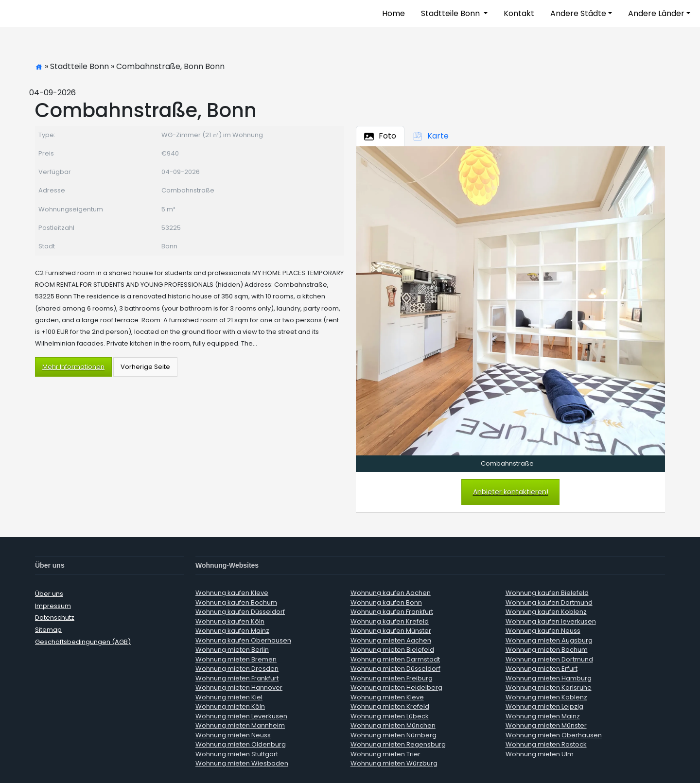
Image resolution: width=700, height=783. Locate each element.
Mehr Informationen (73, 367)
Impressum (53, 606)
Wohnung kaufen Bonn (386, 602)
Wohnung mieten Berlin (232, 650)
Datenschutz (55, 618)
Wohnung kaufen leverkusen (551, 621)
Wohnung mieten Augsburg (549, 640)
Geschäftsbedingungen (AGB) (83, 642)
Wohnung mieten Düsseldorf (395, 669)
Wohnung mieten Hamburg (549, 678)
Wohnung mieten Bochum (547, 650)
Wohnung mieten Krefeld (390, 706)
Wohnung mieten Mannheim (240, 725)
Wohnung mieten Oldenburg (241, 744)
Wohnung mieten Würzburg (394, 763)
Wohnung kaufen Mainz (232, 631)
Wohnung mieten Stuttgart (237, 754)
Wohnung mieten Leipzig (544, 706)
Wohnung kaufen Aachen (391, 593)
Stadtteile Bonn (451, 13)
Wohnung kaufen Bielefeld (547, 593)
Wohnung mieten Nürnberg (394, 735)
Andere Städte (578, 13)
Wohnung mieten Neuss (233, 735)
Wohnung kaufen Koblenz (546, 612)
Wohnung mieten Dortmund (549, 659)
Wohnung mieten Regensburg (398, 744)
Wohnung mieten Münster (546, 725)
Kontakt (519, 13)
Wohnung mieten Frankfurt (237, 678)
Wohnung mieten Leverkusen (241, 716)
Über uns (49, 594)
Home (394, 13)
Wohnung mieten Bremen (236, 659)
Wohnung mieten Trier (385, 754)
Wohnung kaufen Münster (391, 631)
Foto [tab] (380, 136)
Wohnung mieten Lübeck (390, 716)
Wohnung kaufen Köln (230, 621)
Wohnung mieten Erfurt (542, 669)
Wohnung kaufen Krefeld (390, 621)
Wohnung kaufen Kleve (232, 593)
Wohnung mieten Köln (230, 706)
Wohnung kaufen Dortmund (549, 602)
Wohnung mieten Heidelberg (396, 687)
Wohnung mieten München (393, 725)
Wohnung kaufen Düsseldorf (240, 612)
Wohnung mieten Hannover (239, 687)
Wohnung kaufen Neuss (543, 631)
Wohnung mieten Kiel (229, 697)
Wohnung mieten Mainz (543, 716)
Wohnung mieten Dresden (237, 669)
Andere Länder (656, 13)
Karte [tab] (431, 136)
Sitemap (48, 630)
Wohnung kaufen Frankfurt (392, 612)
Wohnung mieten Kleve (387, 697)
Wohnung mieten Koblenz (546, 697)
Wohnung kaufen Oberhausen (243, 640)
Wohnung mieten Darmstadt (395, 659)
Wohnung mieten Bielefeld (392, 650)
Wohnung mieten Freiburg (392, 678)
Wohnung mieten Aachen (391, 640)
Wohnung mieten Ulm (540, 754)
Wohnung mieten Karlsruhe (549, 687)
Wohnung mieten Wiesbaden (242, 763)
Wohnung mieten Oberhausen (554, 735)
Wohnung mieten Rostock (546, 744)
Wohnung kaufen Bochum (236, 602)
